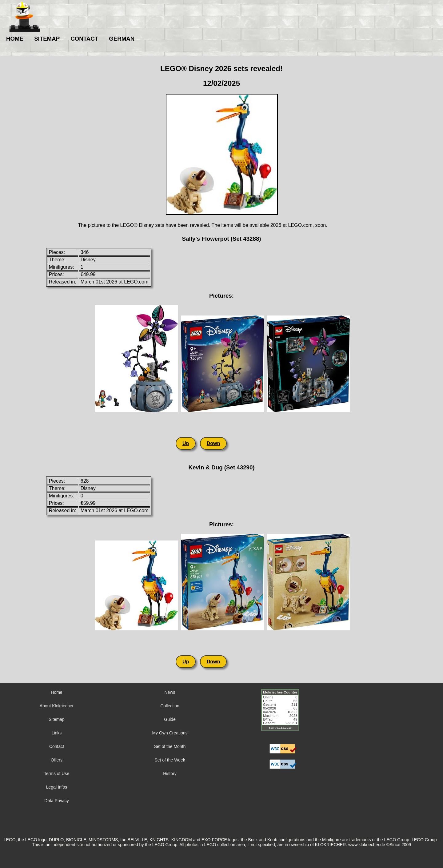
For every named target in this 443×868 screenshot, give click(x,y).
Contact (57, 746)
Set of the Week (170, 760)
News (170, 692)
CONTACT (84, 39)
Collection (170, 706)
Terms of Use (57, 774)
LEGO (390, 840)
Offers (57, 760)
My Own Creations (170, 733)
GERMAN (122, 39)
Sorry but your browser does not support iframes (283, 713)
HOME (15, 39)
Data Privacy (56, 801)
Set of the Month (170, 746)
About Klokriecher (57, 706)
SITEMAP (47, 39)
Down (214, 443)
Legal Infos (57, 787)
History (170, 774)
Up (186, 443)
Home (56, 692)
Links (57, 733)
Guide (170, 719)
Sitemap (56, 719)
